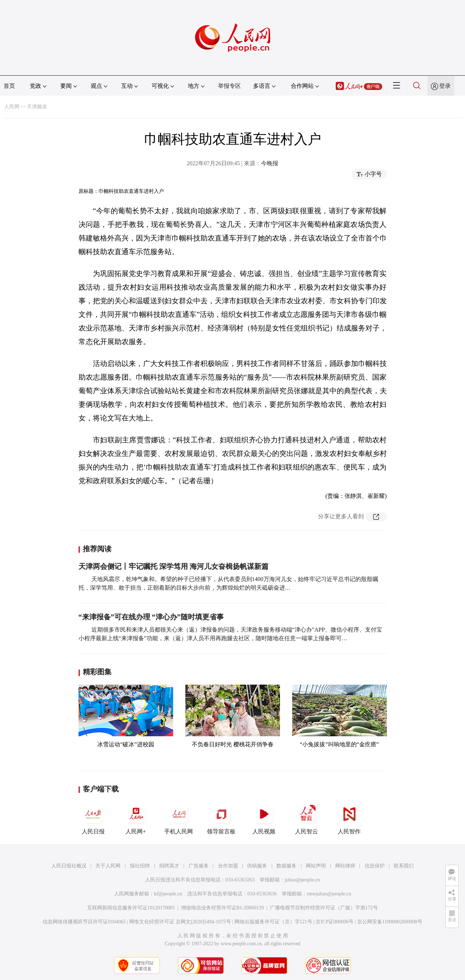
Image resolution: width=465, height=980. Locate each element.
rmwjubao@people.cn (329, 894)
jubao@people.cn (302, 880)
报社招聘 (140, 866)
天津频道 (37, 107)
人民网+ (136, 818)
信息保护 (375, 866)
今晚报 (270, 163)
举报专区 (229, 86)
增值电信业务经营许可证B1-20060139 (222, 908)
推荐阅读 (97, 549)
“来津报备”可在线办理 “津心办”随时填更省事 (151, 617)
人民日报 (93, 818)
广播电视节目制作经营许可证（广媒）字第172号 (324, 908)
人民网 (12, 107)
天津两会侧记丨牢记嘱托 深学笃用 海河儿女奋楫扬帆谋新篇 (174, 566)
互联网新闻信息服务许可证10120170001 (131, 908)
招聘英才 (169, 866)
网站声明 (316, 866)
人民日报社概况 (69, 866)
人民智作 (349, 818)
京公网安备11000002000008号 (390, 922)
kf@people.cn (168, 894)
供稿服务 (257, 866)
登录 (445, 86)
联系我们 (404, 866)
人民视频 (264, 818)
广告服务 (199, 866)
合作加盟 (228, 866)
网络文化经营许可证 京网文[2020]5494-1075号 (180, 922)
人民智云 (307, 818)
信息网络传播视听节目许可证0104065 (84, 922)
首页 (9, 86)
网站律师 (345, 866)
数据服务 (286, 866)
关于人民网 (108, 866)
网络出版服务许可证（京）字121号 (273, 922)
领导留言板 (221, 818)
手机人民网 (179, 818)
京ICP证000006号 (334, 922)
